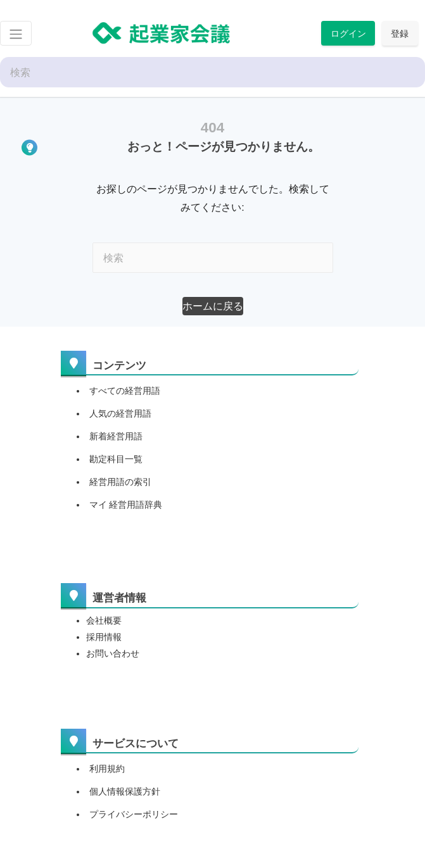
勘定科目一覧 (116, 459)
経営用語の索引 (120, 482)
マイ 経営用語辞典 (126, 505)
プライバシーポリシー (134, 814)
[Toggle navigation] (16, 33)
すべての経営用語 (125, 391)
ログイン (348, 33)
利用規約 (107, 769)
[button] (213, 306)
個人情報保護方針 (125, 791)
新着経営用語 (116, 436)
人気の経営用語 (120, 413)
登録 (400, 33)
